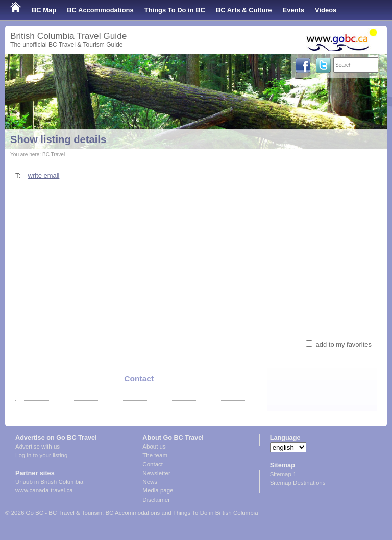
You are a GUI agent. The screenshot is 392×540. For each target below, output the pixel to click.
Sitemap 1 (283, 474)
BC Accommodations (100, 10)
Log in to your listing (41, 455)
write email (43, 175)
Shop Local (28, 30)
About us (154, 447)
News (150, 482)
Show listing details (58, 139)
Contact (153, 464)
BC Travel (54, 155)
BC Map (44, 10)
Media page (158, 490)
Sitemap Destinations (298, 483)
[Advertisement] (196, 257)
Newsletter (156, 473)
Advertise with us (38, 447)
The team (155, 455)
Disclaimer (156, 500)
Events (293, 10)
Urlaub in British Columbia (49, 482)
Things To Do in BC (175, 10)
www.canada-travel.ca (44, 490)
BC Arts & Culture (244, 10)
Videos (326, 10)
